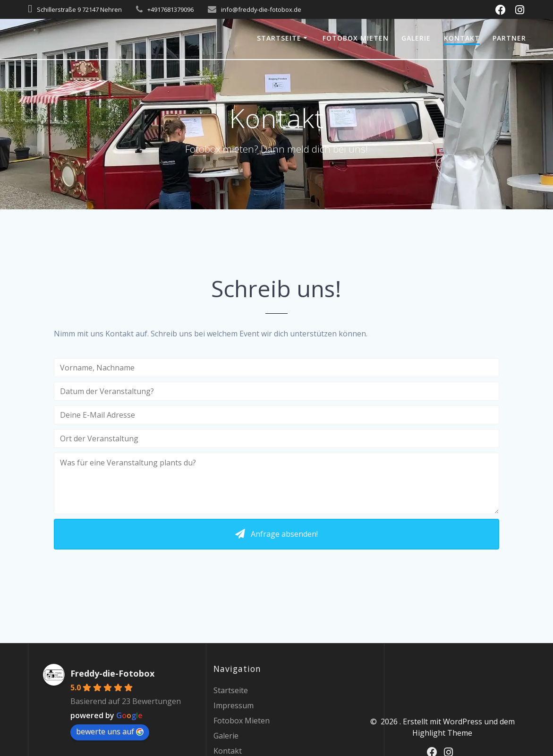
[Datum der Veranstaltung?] (277, 391)
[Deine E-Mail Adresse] (277, 415)
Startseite (279, 38)
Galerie (416, 38)
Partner (509, 38)
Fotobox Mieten (356, 38)
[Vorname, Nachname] (277, 368)
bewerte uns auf (110, 731)
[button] (277, 534)
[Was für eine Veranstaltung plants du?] (277, 483)
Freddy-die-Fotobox (112, 673)
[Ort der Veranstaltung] (277, 438)
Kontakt (462, 38)
